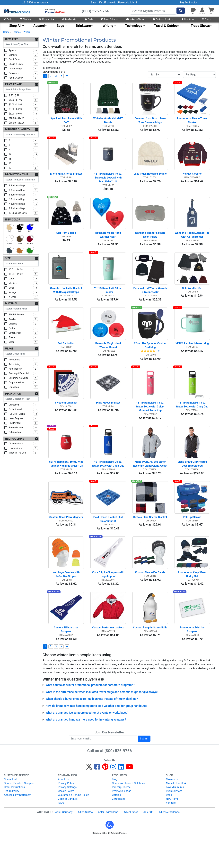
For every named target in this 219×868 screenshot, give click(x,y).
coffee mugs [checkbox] (23, 69)
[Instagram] (113, 798)
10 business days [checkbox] (23, 213)
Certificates (119, 828)
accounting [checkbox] (23, 360)
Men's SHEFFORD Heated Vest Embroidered (193, 484)
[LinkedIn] (121, 798)
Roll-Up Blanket (192, 541)
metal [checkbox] (23, 342)
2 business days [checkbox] (23, 186)
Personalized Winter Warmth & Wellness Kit (150, 302)
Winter (27, 32)
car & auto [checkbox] (23, 59)
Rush (8, 19)
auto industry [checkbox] (23, 369)
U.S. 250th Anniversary (35, 3)
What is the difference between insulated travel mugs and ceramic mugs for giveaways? (102, 722)
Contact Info (11, 809)
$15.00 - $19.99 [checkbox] (23, 123)
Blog (115, 809)
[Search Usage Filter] (21, 354)
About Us (63, 809)
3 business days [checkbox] (23, 190)
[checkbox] (9, 227)
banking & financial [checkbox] (23, 373)
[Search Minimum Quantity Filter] (21, 135)
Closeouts (172, 809)
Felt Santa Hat (66, 358)
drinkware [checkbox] (23, 73)
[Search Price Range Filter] (21, 90)
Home (6, 32)
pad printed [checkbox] (23, 423)
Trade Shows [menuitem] (200, 26)
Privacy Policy (66, 813)
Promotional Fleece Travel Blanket (192, 123)
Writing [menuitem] (108, 26)
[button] (202, 10)
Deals (89, 19)
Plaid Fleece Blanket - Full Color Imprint (108, 543)
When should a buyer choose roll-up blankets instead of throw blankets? (92, 728)
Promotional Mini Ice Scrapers (192, 659)
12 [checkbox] (23, 154)
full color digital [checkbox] (23, 414)
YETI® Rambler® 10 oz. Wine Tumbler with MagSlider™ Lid (66, 484)
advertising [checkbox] (23, 364)
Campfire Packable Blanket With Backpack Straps (66, 302)
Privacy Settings (67, 817)
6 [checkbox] (23, 140)
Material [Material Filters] (11, 304)
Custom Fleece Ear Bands (150, 599)
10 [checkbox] (23, 150)
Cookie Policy (66, 821)
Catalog (117, 824)
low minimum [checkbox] (23, 448)
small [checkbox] (23, 288)
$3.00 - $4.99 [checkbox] (23, 109)
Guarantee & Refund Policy (73, 824)
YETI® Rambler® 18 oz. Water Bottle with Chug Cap (192, 422)
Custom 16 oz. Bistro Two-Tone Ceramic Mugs (150, 123)
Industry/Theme (135, 19)
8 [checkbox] (23, 145)
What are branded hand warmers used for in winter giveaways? (86, 749)
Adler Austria (85, 842)
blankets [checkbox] (23, 55)
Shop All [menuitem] (15, 26)
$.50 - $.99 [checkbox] (23, 95)
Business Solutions (163, 19)
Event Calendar (110, 19)
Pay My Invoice (189, 3)
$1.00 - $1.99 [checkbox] (23, 100)
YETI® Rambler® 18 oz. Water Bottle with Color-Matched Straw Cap (150, 424)
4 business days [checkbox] (23, 195)
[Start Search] (181, 11)
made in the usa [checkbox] (23, 453)
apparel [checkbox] (23, 50)
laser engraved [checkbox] (23, 418)
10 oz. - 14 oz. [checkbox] (23, 269)
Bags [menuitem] (60, 26)
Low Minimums (175, 817)
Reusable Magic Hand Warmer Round (109, 360)
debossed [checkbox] (23, 405)
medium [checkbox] (23, 283)
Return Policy (12, 821)
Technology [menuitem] (134, 26)
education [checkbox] (23, 387)
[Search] (153, 11)
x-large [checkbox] (23, 292)
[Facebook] (97, 798)
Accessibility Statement (18, 824)
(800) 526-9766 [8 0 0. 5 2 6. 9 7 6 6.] (118, 780)
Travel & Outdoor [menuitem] (166, 26)
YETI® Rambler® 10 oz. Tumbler (108, 302)
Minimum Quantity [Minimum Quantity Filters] (18, 129)
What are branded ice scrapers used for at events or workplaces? (87, 742)
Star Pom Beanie (66, 242)
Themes (16, 32)
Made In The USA (176, 813)
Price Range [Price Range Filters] (13, 84)
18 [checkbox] (23, 163)
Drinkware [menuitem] (83, 26)
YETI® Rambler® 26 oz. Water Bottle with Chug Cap (108, 484)
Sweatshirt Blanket (66, 420)
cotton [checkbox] (23, 328)
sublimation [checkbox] (23, 432)
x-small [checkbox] (23, 297)
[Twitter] (89, 798)
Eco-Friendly (69, 19)
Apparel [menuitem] (39, 26)
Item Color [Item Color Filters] (13, 220)
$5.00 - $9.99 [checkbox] (23, 114)
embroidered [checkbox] (23, 409)
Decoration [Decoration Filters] (13, 394)
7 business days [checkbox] (23, 204)
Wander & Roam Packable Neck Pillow (150, 244)
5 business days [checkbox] (23, 199)
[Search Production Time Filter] (21, 180)
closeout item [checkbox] (23, 444)
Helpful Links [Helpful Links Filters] (15, 439)
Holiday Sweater (192, 180)
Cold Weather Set (192, 300)
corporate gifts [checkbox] (23, 382)
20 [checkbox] (23, 168)
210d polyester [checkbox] (23, 315)
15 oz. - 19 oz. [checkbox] (23, 274)
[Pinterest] (105, 798)
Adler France (131, 842)
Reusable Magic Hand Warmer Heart (109, 244)
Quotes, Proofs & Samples (19, 813)
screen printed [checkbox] (23, 428)
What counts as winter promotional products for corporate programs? (90, 714)
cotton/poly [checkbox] (23, 333)
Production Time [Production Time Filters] (17, 174)
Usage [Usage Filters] (9, 349)
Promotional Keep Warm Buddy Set (193, 601)
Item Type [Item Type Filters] (12, 39)
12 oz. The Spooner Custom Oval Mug (150, 360)
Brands (207, 19)
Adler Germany (64, 842)
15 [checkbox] (23, 159)
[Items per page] (199, 75)
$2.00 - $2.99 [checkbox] (23, 105)
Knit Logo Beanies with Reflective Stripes (66, 601)
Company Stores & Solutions (129, 813)
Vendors (171, 832)
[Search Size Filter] (21, 264)
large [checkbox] (23, 279)
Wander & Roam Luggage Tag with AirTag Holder (192, 244)
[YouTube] (129, 798)
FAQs (61, 832)
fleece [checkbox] (23, 337)
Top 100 (25, 19)
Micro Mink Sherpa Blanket (66, 180)
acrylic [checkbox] (23, 319)
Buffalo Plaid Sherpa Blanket (150, 541)
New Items (188, 19)
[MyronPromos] (17, 11)
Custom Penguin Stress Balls (150, 657)
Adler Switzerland (108, 842)
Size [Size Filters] (8, 258)
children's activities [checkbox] (23, 378)
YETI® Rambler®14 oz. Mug (192, 358)
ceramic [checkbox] (23, 324)
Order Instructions (14, 817)
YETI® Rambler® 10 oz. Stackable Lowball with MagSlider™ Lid (108, 183)
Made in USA (47, 19)
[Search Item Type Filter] (21, 45)
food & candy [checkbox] (23, 78)
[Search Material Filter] (21, 309)
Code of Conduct (68, 828)
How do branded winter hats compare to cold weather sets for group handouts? (96, 735)
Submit (144, 768)
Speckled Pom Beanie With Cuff (66, 123)
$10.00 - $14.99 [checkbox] (23, 118)
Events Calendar (121, 821)
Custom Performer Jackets (108, 657)
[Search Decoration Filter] (21, 399)
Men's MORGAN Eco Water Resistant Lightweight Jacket (150, 484)
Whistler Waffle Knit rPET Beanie (108, 123)
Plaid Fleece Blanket (108, 420)
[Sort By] (164, 75)
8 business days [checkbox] (23, 208)
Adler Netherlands (169, 842)
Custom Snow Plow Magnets (66, 541)
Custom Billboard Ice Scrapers (66, 659)
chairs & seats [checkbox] (23, 64)
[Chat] (193, 10)
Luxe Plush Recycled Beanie (150, 180)
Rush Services (174, 821)
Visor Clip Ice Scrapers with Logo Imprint (108, 601)
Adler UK (148, 842)
